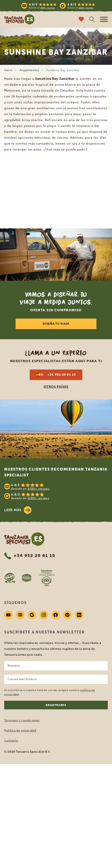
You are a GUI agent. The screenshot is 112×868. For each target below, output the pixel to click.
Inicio (8, 70)
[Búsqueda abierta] (92, 20)
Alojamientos (29, 70)
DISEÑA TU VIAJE (56, 324)
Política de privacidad (20, 730)
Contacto (11, 741)
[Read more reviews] (58, 6)
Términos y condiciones (22, 720)
